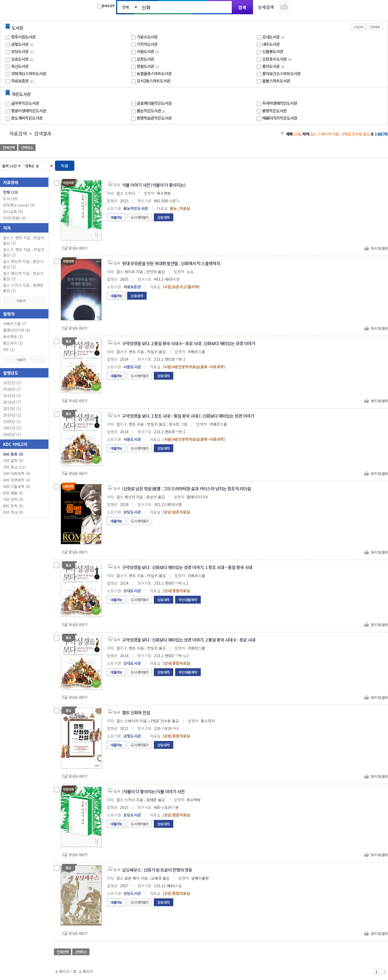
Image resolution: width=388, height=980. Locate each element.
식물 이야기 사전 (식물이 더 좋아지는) (154, 185)
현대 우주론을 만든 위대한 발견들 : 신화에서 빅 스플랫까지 (171, 263)
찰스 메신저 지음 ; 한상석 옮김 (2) (23, 264)
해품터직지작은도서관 (280, 118)
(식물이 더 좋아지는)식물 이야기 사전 (153, 791)
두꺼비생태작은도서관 (280, 103)
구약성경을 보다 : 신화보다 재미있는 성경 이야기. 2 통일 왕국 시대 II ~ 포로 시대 (189, 640)
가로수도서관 (147, 37)
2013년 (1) (12, 408)
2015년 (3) (12, 396)
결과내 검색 (106, 6)
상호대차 (164, 217)
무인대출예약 (188, 600)
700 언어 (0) (13, 499)
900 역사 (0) (13, 512)
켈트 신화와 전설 (136, 712)
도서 (11, 199)
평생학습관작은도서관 (154, 118)
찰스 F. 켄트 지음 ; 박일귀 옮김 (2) (24, 252)
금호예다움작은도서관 (154, 103)
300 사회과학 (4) (17, 473)
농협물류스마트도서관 (154, 73)
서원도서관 (145, 51)
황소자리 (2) (13, 343)
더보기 (24, 301)
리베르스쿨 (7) (15, 324)
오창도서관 (145, 59)
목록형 (381, 165)
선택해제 (375, 27)
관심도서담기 (78, 248)
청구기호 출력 (379, 248)
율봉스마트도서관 (276, 81)
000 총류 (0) (13, 454)
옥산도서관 (20, 66)
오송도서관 (20, 59)
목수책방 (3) (13, 337)
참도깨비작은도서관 (27, 118)
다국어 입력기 (284, 7)
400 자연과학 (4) (17, 480)
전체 (11, 192)
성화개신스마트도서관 (29, 73)
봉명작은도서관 (274, 111)
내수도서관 (271, 44)
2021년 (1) (12, 383)
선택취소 (27, 148)
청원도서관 (145, 66)
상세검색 (266, 7)
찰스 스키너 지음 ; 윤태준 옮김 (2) (23, 288)
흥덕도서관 (271, 66)
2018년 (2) (12, 389)
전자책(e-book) (19, 205)
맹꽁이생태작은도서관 (29, 111)
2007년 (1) (12, 428)
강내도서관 (271, 37)
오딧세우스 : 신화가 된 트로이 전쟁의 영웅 (157, 870)
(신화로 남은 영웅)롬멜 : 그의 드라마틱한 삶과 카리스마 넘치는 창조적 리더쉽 (186, 489)
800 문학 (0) (13, 506)
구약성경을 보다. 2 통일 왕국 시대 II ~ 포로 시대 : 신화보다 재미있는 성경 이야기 (189, 343)
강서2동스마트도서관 (153, 81)
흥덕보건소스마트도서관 (281, 73)
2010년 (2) (12, 415)
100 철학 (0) (13, 460)
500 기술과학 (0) (17, 486)
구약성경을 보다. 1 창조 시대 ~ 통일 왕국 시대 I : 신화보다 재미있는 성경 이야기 (188, 416)
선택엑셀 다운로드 (369, 148)
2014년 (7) (12, 402)
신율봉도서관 (273, 51)
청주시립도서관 (23, 37)
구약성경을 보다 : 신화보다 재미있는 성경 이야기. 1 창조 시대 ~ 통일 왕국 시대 (187, 567)
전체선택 (358, 27)
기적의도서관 (147, 44)
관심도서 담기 (292, 148)
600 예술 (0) (13, 493)
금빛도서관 (20, 44)
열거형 (373, 165)
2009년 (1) (12, 421)
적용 (65, 166)
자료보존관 (20, 81)
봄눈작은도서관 (151, 111)
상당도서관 (20, 51)
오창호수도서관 (274, 59)
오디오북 (13, 212)
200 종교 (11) (14, 467)
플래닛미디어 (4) (16, 330)
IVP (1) (9, 349)
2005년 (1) (12, 434)
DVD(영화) (15, 218)
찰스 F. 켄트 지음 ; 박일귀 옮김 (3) (24, 240)
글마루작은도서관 (25, 103)
